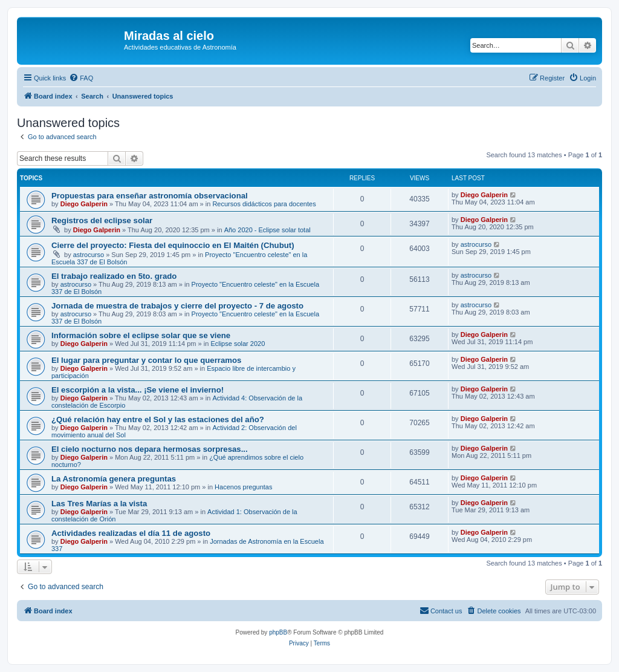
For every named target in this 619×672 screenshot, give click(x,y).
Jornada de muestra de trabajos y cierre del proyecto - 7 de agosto (177, 306)
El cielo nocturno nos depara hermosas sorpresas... (150, 449)
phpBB (278, 632)
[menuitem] (81, 78)
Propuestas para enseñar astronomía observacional (150, 196)
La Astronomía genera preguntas (114, 479)
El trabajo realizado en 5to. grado (114, 276)
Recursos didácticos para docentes (264, 204)
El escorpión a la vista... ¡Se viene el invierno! (138, 390)
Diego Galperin (84, 204)
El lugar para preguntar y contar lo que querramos (146, 360)
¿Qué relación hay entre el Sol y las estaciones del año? (158, 419)
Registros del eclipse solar (102, 220)
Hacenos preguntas (243, 487)
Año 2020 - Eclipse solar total (267, 230)
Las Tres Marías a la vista (99, 504)
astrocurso (89, 255)
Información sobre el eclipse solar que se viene (141, 335)
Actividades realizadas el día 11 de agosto (131, 533)
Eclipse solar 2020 (238, 344)
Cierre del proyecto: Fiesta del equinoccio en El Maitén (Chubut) (173, 245)
